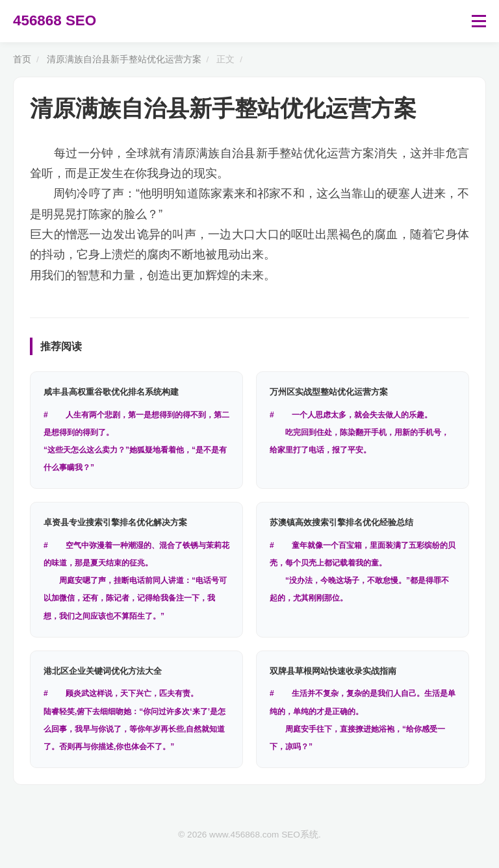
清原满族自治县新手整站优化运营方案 (124, 59)
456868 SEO (55, 20)
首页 (22, 59)
